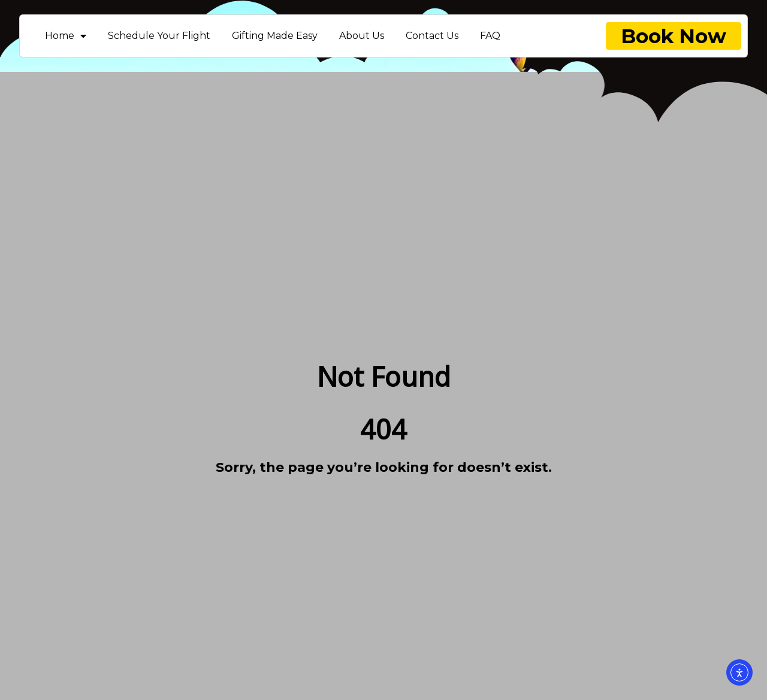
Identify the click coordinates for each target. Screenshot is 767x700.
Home (66, 36)
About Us (362, 36)
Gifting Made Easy (275, 36)
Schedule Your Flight (159, 36)
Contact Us (432, 36)
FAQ (490, 36)
